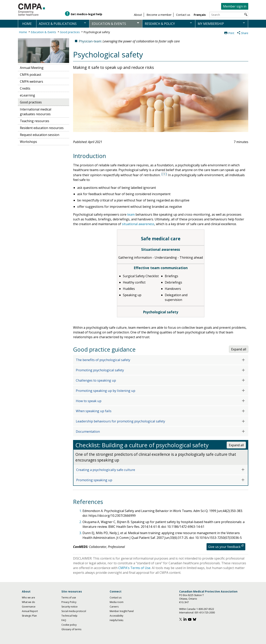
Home (27, 24)
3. (81, 533)
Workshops (28, 142)
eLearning (27, 95)
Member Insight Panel (122, 611)
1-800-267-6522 (205, 609)
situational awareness (138, 224)
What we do (28, 602)
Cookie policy (69, 625)
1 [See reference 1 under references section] (164, 174)
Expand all (239, 349)
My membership (211, 24)
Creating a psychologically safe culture (106, 470)
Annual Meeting (32, 68)
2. (81, 522)
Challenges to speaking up (96, 380)
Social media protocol (74, 611)
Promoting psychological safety (100, 370)
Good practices (70, 32)
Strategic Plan (29, 616)
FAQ (64, 620)
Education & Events (43, 32)
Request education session (40, 135)
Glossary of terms (71, 629)
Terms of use (69, 598)
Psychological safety (97, 32)
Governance (29, 607)
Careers (114, 607)
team (131, 214)
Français (200, 15)
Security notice (70, 607)
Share (245, 33)
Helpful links (116, 620)
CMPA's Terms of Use (134, 568)
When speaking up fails (94, 411)
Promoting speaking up (94, 480)
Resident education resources (42, 128)
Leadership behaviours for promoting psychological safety (120, 421)
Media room (117, 602)
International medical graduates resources (36, 112)
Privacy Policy (69, 602)
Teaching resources (35, 121)
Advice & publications (58, 24)
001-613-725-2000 (205, 613)
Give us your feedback (224, 547)
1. (81, 511)
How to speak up (89, 401)
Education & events (109, 24)
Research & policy (160, 24)
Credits (25, 88)
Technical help (69, 616)
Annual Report (30, 611)
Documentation (88, 431)
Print (231, 33)
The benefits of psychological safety (103, 360)
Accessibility (116, 616)
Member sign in (235, 6)
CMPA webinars (32, 81)
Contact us (116, 598)
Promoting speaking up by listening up (106, 391)
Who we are (28, 598)
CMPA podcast (31, 75)
